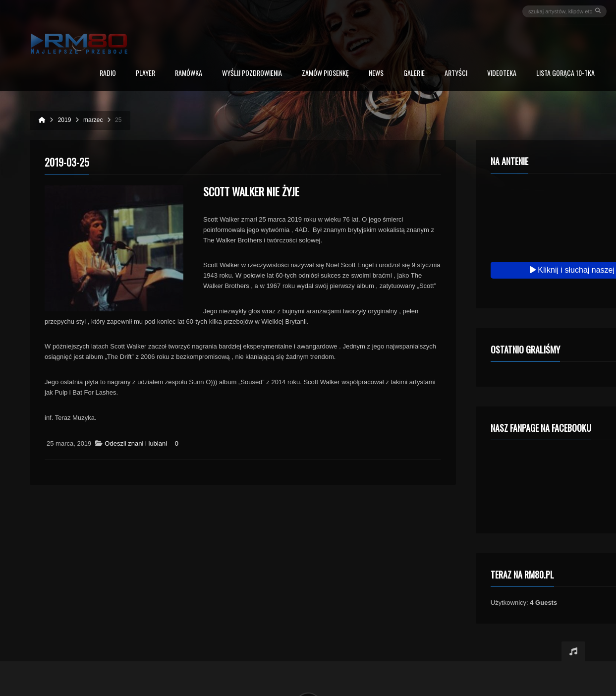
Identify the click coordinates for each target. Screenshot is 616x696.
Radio (108, 74)
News (376, 74)
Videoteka (502, 74)
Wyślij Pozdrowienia (252, 74)
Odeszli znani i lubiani (136, 443)
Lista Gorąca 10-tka (565, 74)
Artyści (456, 74)
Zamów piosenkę (325, 74)
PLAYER (145, 74)
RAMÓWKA (189, 74)
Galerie (414, 74)
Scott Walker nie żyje (251, 191)
